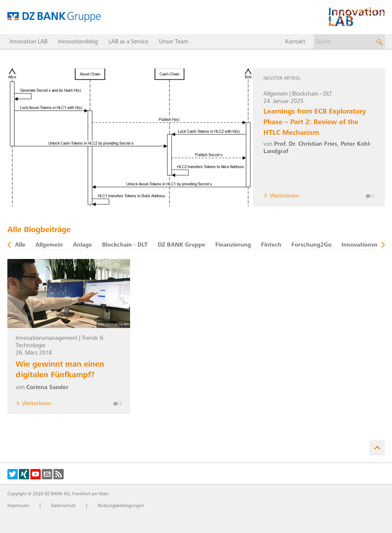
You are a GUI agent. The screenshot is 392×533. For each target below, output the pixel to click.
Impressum (18, 506)
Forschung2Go (311, 245)
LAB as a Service (128, 42)
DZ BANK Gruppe (182, 245)
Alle (20, 245)
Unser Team (174, 42)
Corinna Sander (47, 388)
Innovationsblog (78, 42)
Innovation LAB (29, 42)
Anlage (82, 245)
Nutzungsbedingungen (121, 506)
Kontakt (295, 42)
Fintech (271, 245)
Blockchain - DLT (312, 94)
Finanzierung (233, 245)
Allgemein (276, 94)
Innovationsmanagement (47, 339)
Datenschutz (63, 506)
